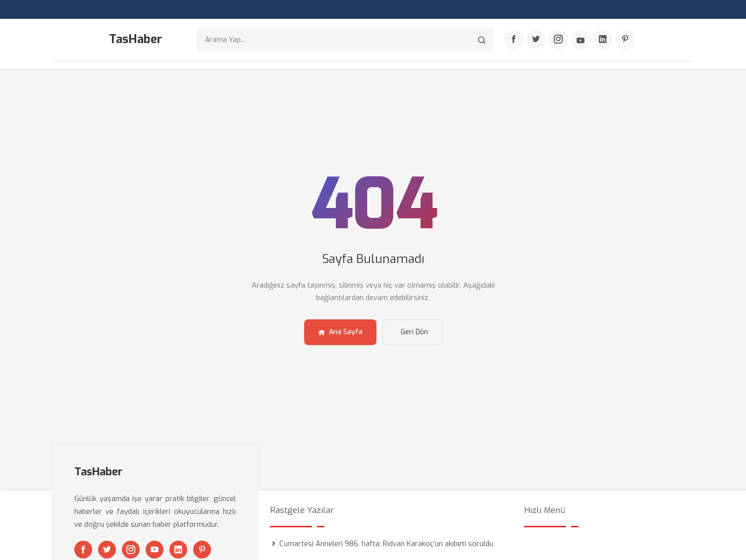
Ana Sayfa (340, 332)
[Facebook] (514, 40)
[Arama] (482, 40)
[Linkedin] (603, 40)
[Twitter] (536, 40)
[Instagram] (558, 40)
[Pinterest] (625, 40)
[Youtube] (581, 40)
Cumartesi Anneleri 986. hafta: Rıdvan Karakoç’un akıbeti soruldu (386, 544)
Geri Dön (414, 332)
